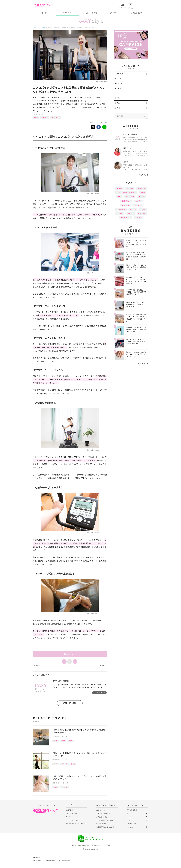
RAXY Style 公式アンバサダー (126, 193)
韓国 (119, 197)
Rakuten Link (131, 824)
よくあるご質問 (137, 13)
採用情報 (108, 845)
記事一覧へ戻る (70, 703)
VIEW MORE (143, 175)
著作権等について (97, 845)
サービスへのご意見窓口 (105, 820)
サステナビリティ (65, 861)
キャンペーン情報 (90, 13)
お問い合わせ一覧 (50, 861)
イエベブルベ (121, 209)
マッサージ (64, 787)
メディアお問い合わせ (104, 813)
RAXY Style (67, 13)
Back (37, 666)
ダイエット (45, 118)
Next (103, 666)
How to (36, 118)
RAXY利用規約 (101, 824)
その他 (117, 108)
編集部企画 (141, 188)
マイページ (69, 817)
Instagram (130, 817)
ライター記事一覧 (100, 693)
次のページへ (70, 654)
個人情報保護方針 (84, 845)
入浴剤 (71, 741)
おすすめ (130, 188)
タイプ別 (138, 218)
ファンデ (130, 213)
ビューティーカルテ (72, 820)
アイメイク (119, 83)
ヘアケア (118, 93)
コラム (117, 103)
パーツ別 (133, 209)
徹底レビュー (126, 201)
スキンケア (119, 74)
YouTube (130, 827)
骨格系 (73, 764)
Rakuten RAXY (43, 5)
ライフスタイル (56, 118)
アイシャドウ (130, 197)
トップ (44, 13)
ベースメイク (120, 79)
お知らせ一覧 (101, 810)
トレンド (142, 197)
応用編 (63, 741)
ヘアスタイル (125, 205)
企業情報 (73, 845)
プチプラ (138, 205)
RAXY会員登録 (132, 810)
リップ (138, 201)
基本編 (143, 193)
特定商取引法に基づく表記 (105, 827)
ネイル (117, 98)
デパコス (119, 213)
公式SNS (113, 13)
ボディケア (42, 114)
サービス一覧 (37, 861)
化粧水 (143, 209)
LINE (129, 820)
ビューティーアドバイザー (75, 824)
